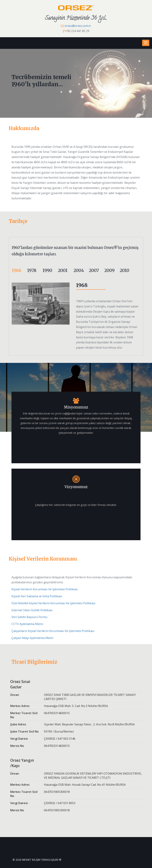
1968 (16, 270)
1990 (47, 270)
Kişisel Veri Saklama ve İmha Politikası (37, 596)
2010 (124, 270)
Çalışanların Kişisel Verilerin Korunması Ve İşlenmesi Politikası (53, 631)
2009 (109, 270)
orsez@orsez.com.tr (78, 26)
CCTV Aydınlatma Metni (27, 624)
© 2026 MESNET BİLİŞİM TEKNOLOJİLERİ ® (37, 860)
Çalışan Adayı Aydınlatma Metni (32, 638)
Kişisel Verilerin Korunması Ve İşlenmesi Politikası (45, 589)
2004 (79, 270)
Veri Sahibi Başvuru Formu (29, 617)
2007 (94, 270)
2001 (63, 270)
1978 (32, 270)
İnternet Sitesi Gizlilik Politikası (32, 610)
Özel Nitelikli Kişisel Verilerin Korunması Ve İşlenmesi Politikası (53, 603)
